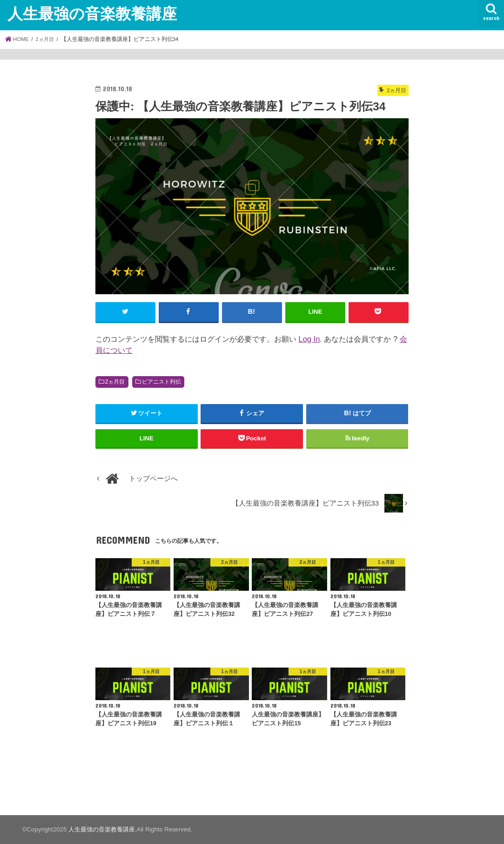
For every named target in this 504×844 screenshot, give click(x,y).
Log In (309, 338)
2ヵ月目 (115, 382)
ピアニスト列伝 (161, 382)
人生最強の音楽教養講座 (92, 13)
